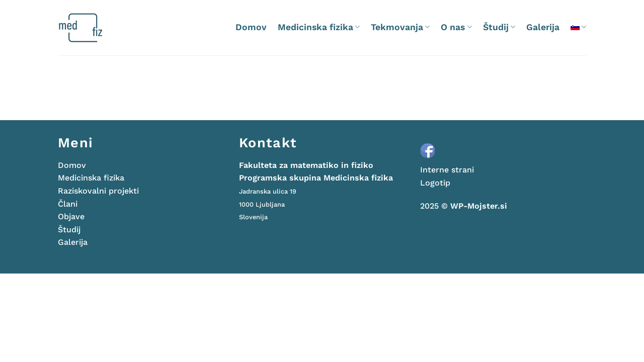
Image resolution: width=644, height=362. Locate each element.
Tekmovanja (400, 27)
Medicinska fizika (319, 27)
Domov (251, 27)
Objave (71, 216)
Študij (499, 27)
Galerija (543, 27)
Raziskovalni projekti (98, 191)
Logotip (435, 183)
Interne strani (447, 170)
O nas (456, 27)
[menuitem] (578, 27)
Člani (68, 204)
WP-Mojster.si (479, 206)
